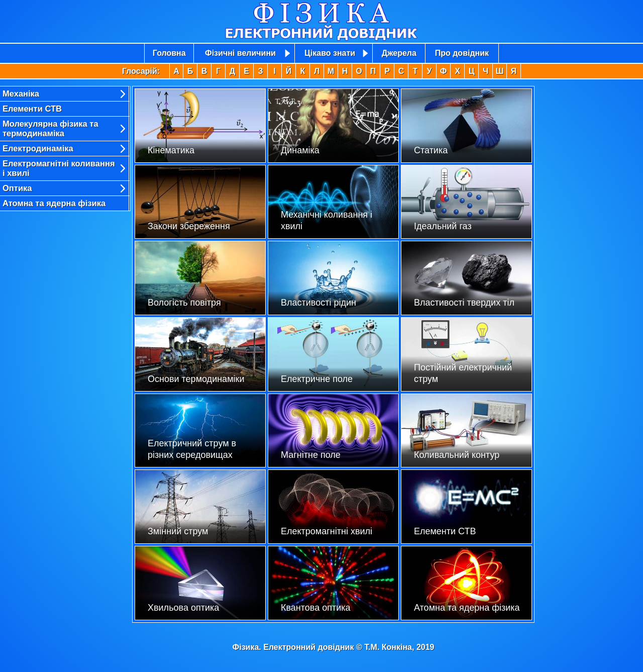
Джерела (399, 53)
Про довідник (462, 53)
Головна (169, 53)
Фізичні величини (240, 53)
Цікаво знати (330, 53)
